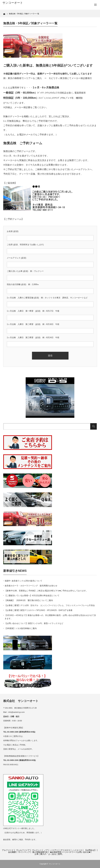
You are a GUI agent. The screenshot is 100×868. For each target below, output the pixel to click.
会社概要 (12, 852)
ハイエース (77, 850)
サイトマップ (24, 852)
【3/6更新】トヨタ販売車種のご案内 (21, 628)
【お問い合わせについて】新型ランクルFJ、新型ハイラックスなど (34, 623)
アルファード (8, 850)
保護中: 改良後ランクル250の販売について (23, 581)
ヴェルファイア (23, 850)
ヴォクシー (37, 850)
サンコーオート (55, 864)
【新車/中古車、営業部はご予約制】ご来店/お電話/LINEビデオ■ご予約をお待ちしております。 (46, 591)
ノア (46, 850)
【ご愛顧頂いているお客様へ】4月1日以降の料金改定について (32, 596)
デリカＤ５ (65, 850)
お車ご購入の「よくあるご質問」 (49, 854)
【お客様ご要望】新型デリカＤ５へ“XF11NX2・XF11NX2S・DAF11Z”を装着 (39, 610)
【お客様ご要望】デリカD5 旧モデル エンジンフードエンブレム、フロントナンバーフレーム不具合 (50, 605)
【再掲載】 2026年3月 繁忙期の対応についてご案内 (29, 600)
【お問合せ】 (90, 850)
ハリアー (54, 850)
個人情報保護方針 (40, 852)
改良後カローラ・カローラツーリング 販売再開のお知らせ (31, 586)
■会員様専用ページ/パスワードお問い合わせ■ (70, 852)
